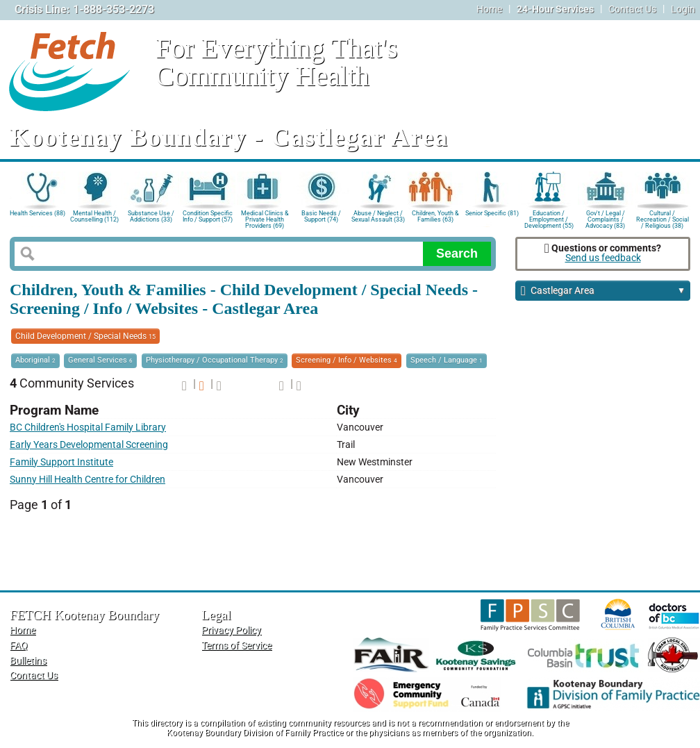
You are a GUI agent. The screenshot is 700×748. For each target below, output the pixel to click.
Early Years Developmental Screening (89, 445)
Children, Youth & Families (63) (435, 216)
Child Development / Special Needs (85, 336)
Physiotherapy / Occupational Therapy (215, 360)
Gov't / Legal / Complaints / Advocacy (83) (605, 218)
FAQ (19, 646)
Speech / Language (447, 360)
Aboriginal (35, 360)
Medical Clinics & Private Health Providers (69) (265, 218)
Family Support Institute (61, 462)
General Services (100, 360)
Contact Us (632, 9)
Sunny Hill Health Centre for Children (87, 480)
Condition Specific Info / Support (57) (208, 216)
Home (489, 9)
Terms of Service (236, 646)
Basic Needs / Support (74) (321, 216)
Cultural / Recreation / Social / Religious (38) (662, 218)
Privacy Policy (231, 630)
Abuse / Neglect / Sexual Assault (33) (378, 216)
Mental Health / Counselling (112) (94, 216)
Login (683, 9)
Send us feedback (603, 258)
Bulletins (28, 661)
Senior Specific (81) (492, 213)
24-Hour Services (555, 9)
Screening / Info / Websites (347, 360)
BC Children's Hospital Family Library (88, 427)
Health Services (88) (37, 213)
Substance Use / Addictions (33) (151, 216)
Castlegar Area (603, 291)
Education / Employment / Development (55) (549, 218)
